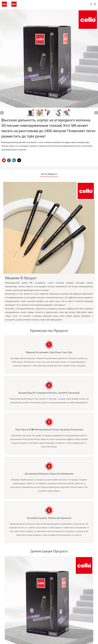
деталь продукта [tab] (49, 174)
